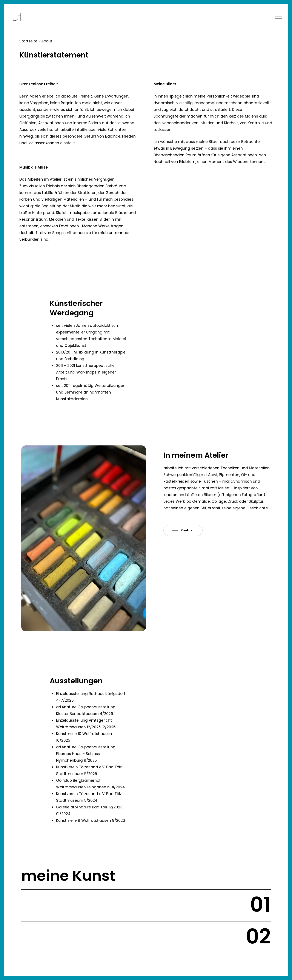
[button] (278, 17)
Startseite (28, 41)
